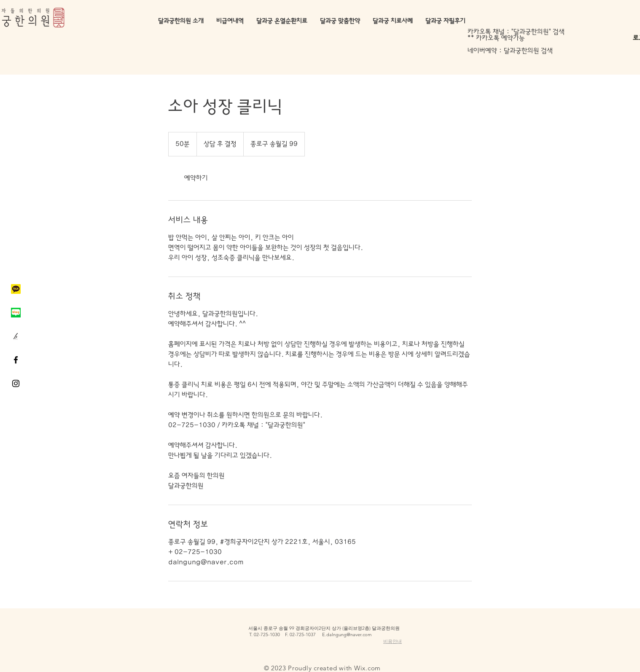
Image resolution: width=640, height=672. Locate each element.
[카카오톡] (16, 289)
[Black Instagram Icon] (16, 383)
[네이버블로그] (16, 313)
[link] (196, 178)
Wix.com (367, 668)
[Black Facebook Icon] (16, 360)
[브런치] (16, 336)
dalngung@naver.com (349, 634)
